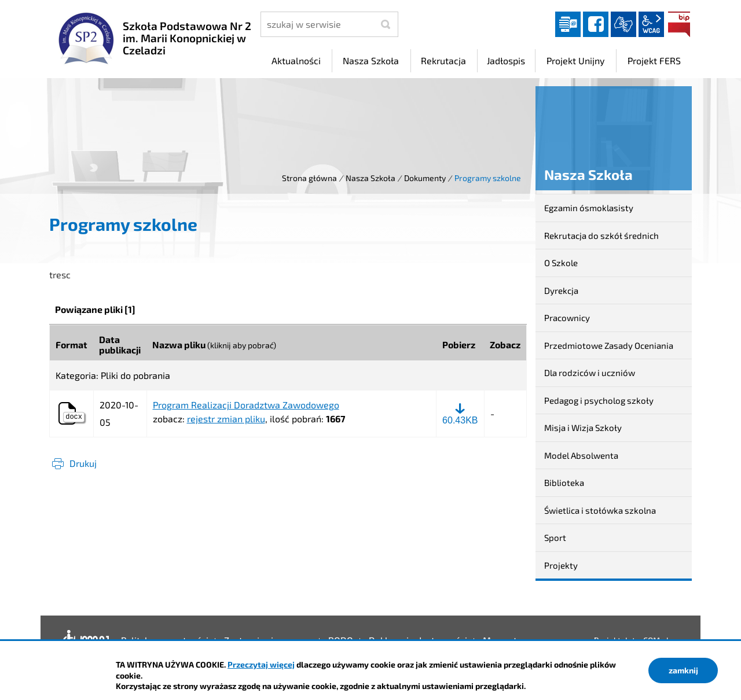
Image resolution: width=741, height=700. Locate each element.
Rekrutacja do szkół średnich (601, 235)
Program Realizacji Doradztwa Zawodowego (246, 405)
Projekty (561, 565)
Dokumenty (425, 178)
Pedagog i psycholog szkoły (599, 400)
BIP (679, 24)
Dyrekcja (561, 290)
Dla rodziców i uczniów (590, 373)
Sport (555, 537)
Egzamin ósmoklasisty (589, 208)
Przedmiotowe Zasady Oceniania (609, 345)
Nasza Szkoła (370, 178)
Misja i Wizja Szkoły (583, 428)
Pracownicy (567, 318)
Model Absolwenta (581, 455)
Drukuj (83, 463)
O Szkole (561, 263)
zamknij (683, 670)
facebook (596, 24)
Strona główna (309, 178)
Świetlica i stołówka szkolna (600, 510)
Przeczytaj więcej (261, 664)
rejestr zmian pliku (226, 419)
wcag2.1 (651, 24)
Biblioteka (564, 482)
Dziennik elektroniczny (568, 24)
